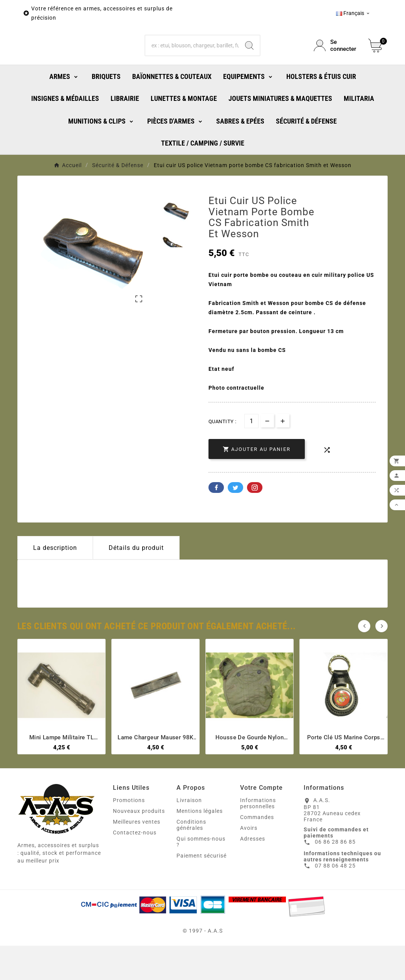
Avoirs (249, 862)
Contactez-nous (135, 867)
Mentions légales (200, 845)
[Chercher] (192, 63)
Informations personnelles (258, 838)
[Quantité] (251, 455)
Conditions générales (191, 859)
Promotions (129, 834)
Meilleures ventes (137, 856)
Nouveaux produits (139, 845)
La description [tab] (55, 582)
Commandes (257, 851)
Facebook (216, 522)
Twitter (235, 522)
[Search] (249, 63)
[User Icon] (336, 63)
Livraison (189, 834)
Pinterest (255, 522)
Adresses (253, 873)
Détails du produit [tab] (136, 582)
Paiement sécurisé (202, 890)
